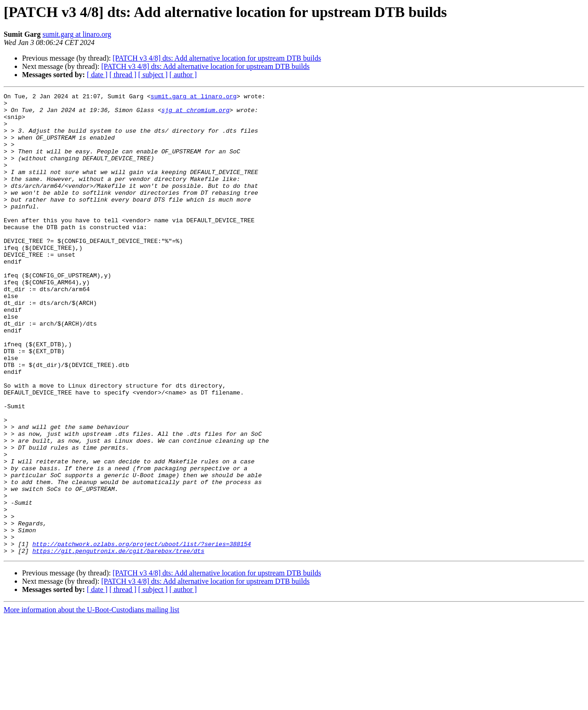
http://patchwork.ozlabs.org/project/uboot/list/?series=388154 (141, 635)
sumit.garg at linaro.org (77, 34)
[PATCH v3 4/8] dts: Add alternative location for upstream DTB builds (217, 58)
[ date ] (97, 75)
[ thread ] (123, 75)
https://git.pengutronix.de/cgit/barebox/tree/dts (118, 643)
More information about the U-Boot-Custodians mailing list (91, 702)
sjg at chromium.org (195, 114)
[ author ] (183, 75)
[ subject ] (153, 75)
